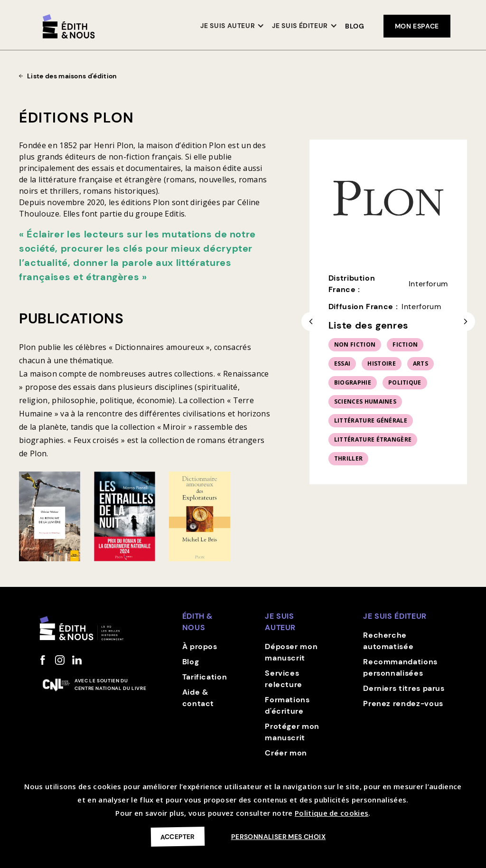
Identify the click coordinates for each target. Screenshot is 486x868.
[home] (69, 26)
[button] (232, 26)
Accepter (178, 836)
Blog (355, 26)
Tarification (205, 677)
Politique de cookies (332, 813)
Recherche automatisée (388, 641)
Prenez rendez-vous (403, 703)
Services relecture (284, 679)
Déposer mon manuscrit (291, 652)
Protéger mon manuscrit (292, 732)
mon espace (417, 26)
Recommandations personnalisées (400, 667)
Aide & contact (198, 698)
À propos (200, 646)
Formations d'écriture (287, 705)
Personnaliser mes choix (278, 837)
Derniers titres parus (404, 688)
